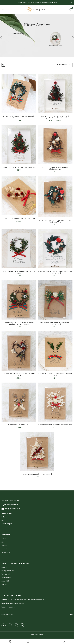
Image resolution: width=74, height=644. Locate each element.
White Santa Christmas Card (19, 425)
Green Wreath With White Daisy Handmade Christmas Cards (55, 323)
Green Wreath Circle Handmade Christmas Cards (19, 272)
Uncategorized (19, 33)
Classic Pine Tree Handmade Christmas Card (19, 167)
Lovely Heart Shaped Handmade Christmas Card (19, 375)
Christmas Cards (55, 46)
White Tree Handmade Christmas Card (37, 474)
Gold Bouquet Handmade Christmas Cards (19, 219)
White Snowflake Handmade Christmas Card (55, 425)
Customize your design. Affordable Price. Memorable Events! (37, 3)
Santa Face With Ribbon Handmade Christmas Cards (55, 375)
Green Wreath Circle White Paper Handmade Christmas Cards (55, 272)
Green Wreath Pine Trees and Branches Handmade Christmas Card (19, 323)
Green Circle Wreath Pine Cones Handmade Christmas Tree (55, 221)
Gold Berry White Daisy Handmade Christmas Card (55, 168)
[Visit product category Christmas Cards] (56, 37)
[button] (70, 9)
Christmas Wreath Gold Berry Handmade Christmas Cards (19, 117)
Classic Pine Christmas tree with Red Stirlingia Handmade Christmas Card (55, 117)
